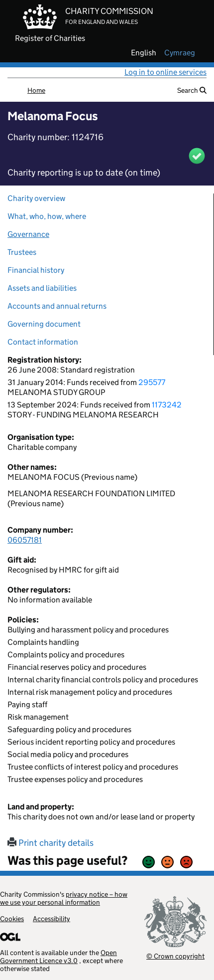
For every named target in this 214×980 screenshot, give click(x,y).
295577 (152, 382)
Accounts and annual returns (57, 306)
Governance (28, 234)
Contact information (43, 342)
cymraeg (180, 53)
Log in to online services (165, 72)
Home (36, 90)
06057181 (25, 540)
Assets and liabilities (42, 288)
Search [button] (192, 90)
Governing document (44, 324)
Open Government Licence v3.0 (58, 957)
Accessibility (52, 919)
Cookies (12, 919)
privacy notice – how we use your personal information (64, 898)
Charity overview (36, 198)
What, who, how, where (47, 216)
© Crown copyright (175, 956)
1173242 (167, 405)
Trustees (22, 252)
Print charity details (51, 843)
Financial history (36, 270)
